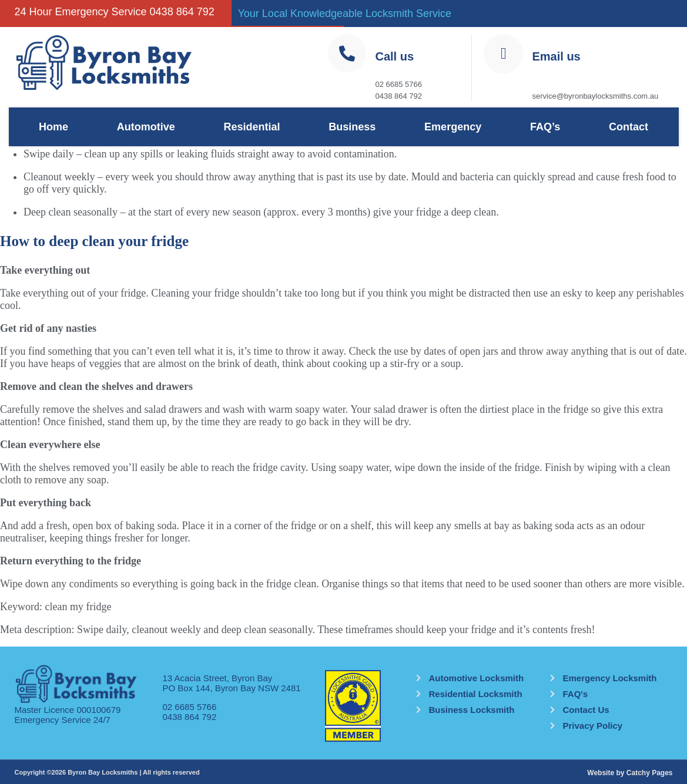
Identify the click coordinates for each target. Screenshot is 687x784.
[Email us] (503, 54)
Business (352, 127)
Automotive (146, 127)
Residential (252, 127)
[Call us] (347, 53)
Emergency (453, 127)
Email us (556, 56)
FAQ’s (545, 127)
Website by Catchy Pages (630, 773)
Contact (629, 127)
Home (53, 127)
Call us (394, 56)
